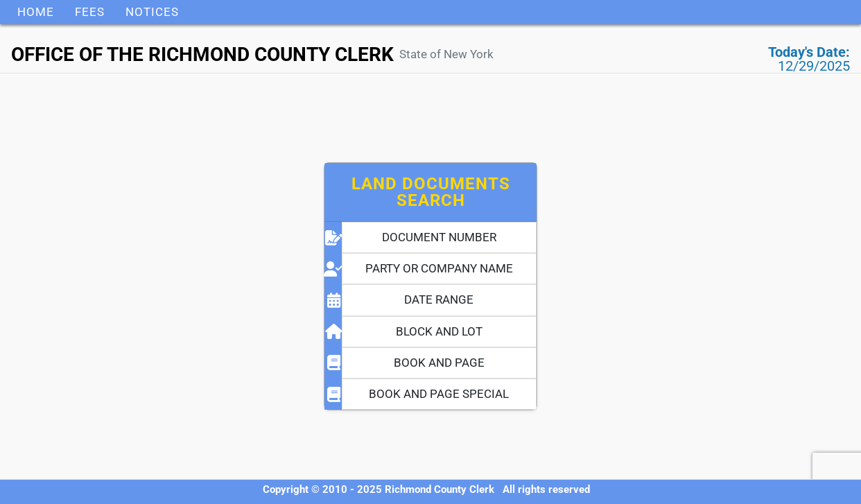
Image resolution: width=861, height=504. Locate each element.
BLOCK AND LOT (439, 331)
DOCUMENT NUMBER (439, 237)
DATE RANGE (439, 299)
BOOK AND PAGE (439, 363)
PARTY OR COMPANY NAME (439, 268)
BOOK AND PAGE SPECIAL (439, 394)
